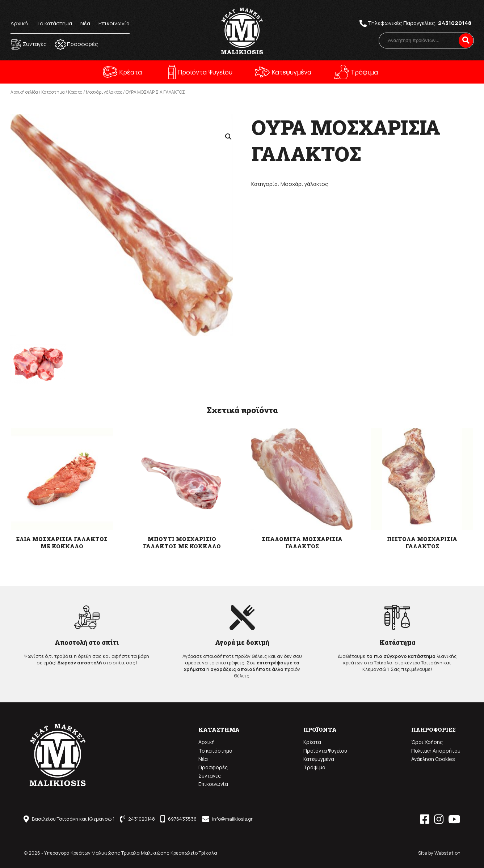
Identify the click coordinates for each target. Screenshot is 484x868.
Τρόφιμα (364, 72)
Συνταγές (210, 776)
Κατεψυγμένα (291, 72)
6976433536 (178, 819)
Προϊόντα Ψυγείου (205, 72)
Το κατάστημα (54, 23)
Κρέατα (131, 72)
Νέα (85, 23)
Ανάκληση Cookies (433, 759)
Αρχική (19, 23)
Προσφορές (213, 767)
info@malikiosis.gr (227, 819)
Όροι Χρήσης (427, 742)
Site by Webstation (439, 853)
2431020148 (455, 23)
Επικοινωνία (114, 23)
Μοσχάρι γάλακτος (104, 92)
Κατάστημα (53, 92)
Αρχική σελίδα (24, 92)
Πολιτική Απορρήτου (436, 751)
